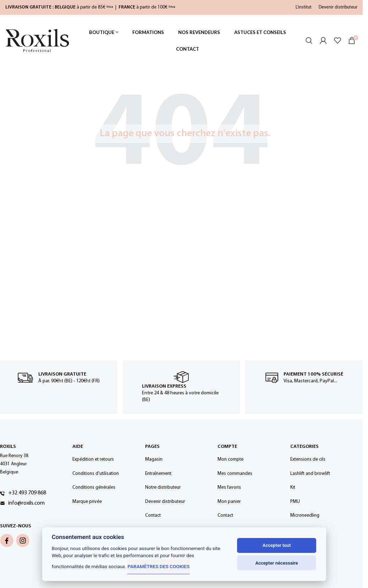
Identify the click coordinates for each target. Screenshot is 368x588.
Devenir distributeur (338, 7)
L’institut (304, 7)
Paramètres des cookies (158, 566)
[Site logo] (37, 41)
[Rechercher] (309, 41)
